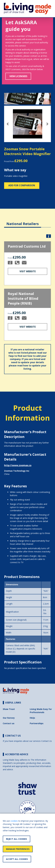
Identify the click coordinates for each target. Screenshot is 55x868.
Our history (9, 718)
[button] (8, 124)
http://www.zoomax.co (18, 465)
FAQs (32, 718)
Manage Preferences (18, 849)
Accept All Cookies (17, 859)
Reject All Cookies (16, 839)
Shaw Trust (9, 709)
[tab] (23, 221)
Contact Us (46, 741)
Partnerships (37, 723)
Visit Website (28, 271)
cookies (14, 821)
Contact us (9, 723)
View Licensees (18, 76)
